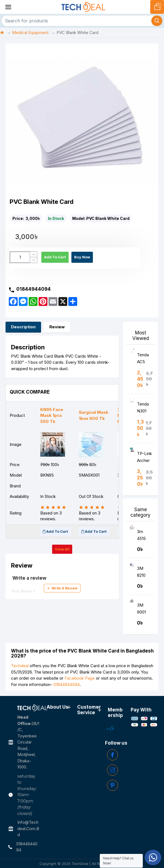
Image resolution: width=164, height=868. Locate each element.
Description (23, 327)
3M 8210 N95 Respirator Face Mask (145, 573)
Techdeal (20, 666)
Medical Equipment (30, 33)
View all (62, 549)
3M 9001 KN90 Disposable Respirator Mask (145, 610)
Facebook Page (80, 678)
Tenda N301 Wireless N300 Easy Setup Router (144, 409)
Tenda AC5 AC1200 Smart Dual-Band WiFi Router (144, 359)
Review (57, 327)
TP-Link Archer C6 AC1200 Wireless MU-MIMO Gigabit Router (144, 458)
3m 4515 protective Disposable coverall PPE (145, 536)
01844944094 (67, 684)
